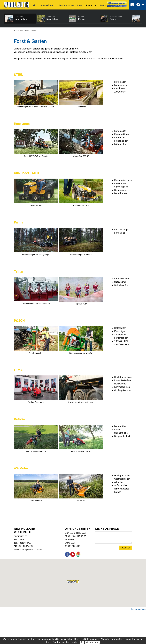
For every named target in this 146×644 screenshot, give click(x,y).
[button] (73, 615)
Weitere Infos (92, 642)
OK (82, 642)
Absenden (125, 581)
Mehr (103, 5)
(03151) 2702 (25, 576)
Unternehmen (47, 5)
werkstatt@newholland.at (29, 583)
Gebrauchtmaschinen (70, 5)
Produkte (91, 5)
